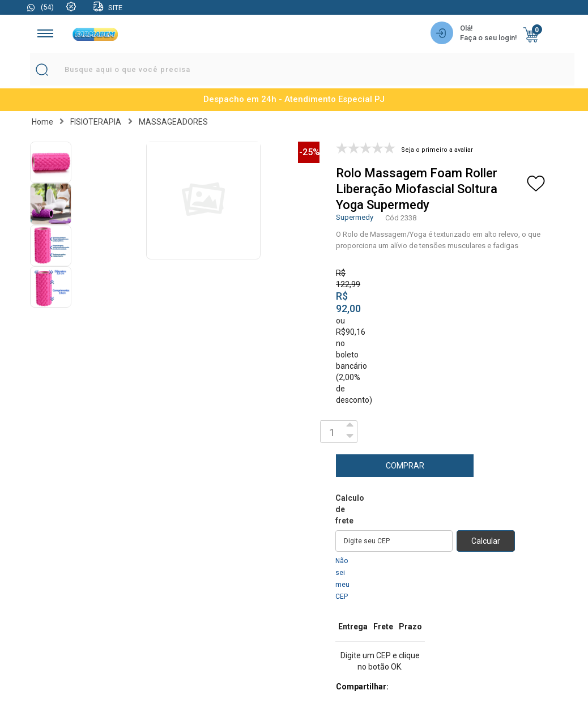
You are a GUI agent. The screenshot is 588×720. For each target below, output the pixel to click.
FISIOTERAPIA (96, 122)
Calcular (486, 541)
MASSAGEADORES (173, 122)
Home (42, 122)
